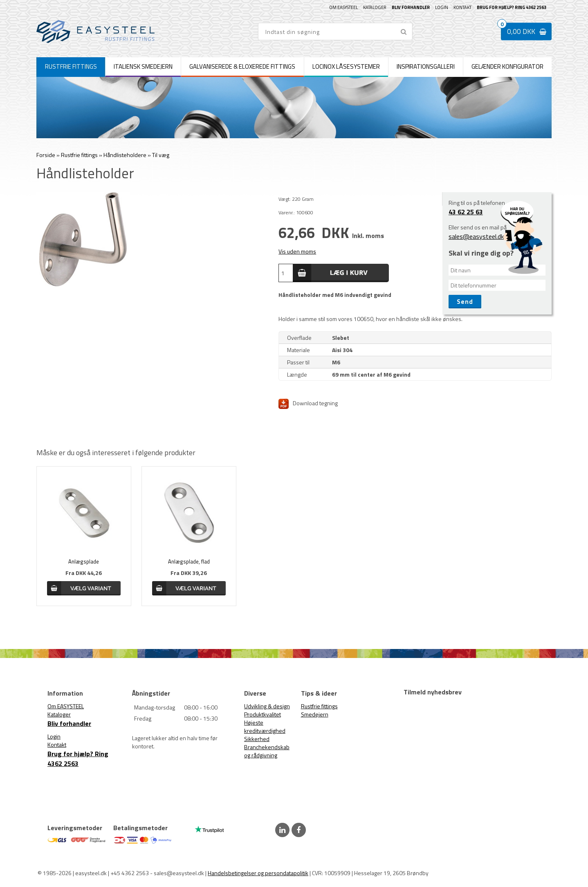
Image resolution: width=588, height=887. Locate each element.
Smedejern (315, 714)
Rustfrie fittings (319, 706)
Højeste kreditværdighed (265, 726)
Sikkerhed (257, 739)
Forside (46, 155)
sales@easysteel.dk (476, 236)
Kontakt (462, 7)
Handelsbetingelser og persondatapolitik (258, 873)
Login (442, 7)
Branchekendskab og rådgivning (267, 751)
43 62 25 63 (466, 212)
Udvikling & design (267, 706)
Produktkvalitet (263, 714)
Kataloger (375, 7)
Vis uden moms (297, 251)
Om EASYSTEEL (343, 7)
